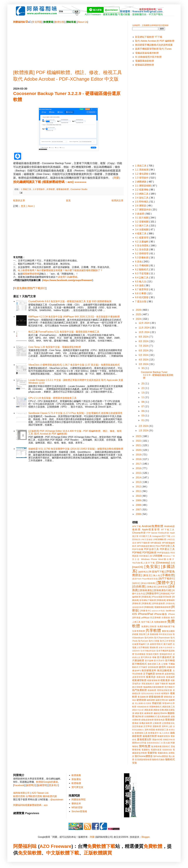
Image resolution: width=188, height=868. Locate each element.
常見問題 (37, 22)
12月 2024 (144, 323)
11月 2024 (144, 328)
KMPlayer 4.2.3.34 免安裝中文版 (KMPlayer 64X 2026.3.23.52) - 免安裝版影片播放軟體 (74, 317)
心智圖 (164, 664)
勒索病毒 (154, 634)
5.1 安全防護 (142, 250)
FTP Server (152, 533)
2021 (139, 445)
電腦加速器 (156, 750)
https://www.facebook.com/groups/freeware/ (67, 280)
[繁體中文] (166, 583)
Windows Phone (149, 559)
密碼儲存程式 (166, 654)
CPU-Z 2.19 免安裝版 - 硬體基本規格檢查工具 (52, 398)
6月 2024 (144, 351)
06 (143, 411)
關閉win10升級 (139, 743)
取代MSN (149, 638)
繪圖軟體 (149, 713)
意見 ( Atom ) (28, 206)
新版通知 (76, 779)
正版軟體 (93, 853)
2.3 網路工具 (142, 194)
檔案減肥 (170, 677)
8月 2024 (144, 341)
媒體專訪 (31, 785)
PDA (158, 546)
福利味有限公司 (21, 793)
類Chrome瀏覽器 (144, 756)
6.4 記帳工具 (142, 278)
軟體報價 (76, 783)
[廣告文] (147, 575)
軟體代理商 (19, 796)
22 (143, 388)
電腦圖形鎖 (167, 750)
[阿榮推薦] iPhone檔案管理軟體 (156, 597)
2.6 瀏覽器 (141, 206)
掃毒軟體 (171, 667)
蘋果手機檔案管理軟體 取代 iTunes (153, 49)
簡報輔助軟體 (143, 707)
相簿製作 (165, 693)
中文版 (53, 853)
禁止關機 (139, 703)
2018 (139, 459)
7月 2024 (144, 346)
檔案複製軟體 (153, 680)
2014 (139, 478)
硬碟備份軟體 (63, 189)
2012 (139, 487)
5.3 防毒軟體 (142, 258)
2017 (139, 464)
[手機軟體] (168, 575)
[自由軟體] (139, 586)
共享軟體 (51, 189)
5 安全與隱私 (142, 246)
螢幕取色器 (159, 720)
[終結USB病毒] (148, 583)
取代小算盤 (154, 641)
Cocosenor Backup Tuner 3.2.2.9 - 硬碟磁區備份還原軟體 (157, 375)
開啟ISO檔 (157, 740)
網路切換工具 (169, 707)
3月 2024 (144, 364)
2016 (139, 468)
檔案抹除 (161, 677)
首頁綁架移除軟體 (143, 759)
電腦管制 (152, 753)
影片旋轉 (149, 661)
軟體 (37, 853)
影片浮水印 (159, 661)
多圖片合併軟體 (165, 648)
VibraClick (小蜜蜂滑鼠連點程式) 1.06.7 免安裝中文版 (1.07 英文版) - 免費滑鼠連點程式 (74, 365)
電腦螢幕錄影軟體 (145, 61)
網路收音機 (159, 710)
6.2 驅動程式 (142, 269)
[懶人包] (157, 575)
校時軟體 (160, 674)
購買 (107, 853)
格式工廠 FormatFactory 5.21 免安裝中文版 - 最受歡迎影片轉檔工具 (64, 332)
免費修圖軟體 (160, 622)
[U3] (173, 563)
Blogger (146, 837)
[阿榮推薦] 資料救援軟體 (153, 603)
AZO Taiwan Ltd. (40, 793)
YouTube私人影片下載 (144, 563)
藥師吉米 (76, 803)
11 (143, 397)
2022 (139, 441)
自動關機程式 (151, 716)
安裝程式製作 (152, 654)
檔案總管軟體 (139, 680)
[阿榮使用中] (153, 594)
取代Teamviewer (162, 638)
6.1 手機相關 (142, 266)
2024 (139, 319)
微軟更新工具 (154, 664)
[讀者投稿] (162, 587)
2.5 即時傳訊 (142, 202)
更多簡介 (54, 785)
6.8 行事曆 (141, 293)
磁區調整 (151, 700)
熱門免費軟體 (140, 690)
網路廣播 (149, 710)
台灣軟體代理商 (34, 796)
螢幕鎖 (135, 723)
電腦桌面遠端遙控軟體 (147, 53)
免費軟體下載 (101, 846)
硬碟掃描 (168, 697)
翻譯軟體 (139, 716)
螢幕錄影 (170, 720)
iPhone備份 (161, 614)
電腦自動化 (163, 753)
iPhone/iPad (145, 614)
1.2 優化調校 (142, 174)
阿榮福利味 (25, 846)
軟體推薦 (76, 775)
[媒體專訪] (143, 572)
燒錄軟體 (152, 690)
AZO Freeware (56, 846)
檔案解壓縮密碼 (31, 274)
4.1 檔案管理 (142, 238)
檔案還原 (165, 680)
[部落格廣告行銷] (162, 590)
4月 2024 (144, 360)
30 (143, 368)
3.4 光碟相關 (142, 230)
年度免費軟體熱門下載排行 (30, 288)
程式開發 (147, 703)
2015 (139, 473)
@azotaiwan (57, 800)
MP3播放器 (156, 543)
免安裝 (25, 853)
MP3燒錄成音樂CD (146, 546)
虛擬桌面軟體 (147, 720)
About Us (83, 22)
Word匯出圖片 (166, 559)
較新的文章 (19, 200)
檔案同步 (151, 677)
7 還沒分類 (141, 301)
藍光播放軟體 (164, 716)
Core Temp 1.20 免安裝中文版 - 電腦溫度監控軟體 (54, 347)
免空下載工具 (147, 622)
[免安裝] (152, 567)
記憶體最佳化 (168, 723)
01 (143, 420)
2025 (139, 314)
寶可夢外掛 (146, 657)
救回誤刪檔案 (165, 670)
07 (143, 406)
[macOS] (138, 567)
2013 (139, 482)
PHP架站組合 (163, 553)
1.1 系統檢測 (142, 170)
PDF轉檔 (137, 553)
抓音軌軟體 (153, 667)
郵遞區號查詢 (164, 736)
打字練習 (143, 667)
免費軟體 (153, 846)
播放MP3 (137, 671)
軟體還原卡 (153, 733)
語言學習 (148, 726)
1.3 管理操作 (39, 189)
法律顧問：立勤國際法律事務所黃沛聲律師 (150, 25)
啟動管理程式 (156, 644)
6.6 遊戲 (140, 285)
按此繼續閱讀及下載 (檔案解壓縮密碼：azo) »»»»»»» (50, 182)
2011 (139, 491)
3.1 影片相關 (142, 218)
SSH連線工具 (145, 556)
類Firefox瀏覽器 (161, 756)
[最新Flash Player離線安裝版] (145, 579)
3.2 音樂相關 (142, 222)
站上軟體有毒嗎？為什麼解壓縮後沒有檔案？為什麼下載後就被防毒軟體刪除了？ (60, 270)
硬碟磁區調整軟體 (145, 65)
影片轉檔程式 (140, 664)
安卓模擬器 (140, 654)
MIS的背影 (77, 807)
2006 (139, 514)
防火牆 (167, 743)
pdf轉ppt (145, 618)
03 (143, 416)
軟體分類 (60, 22)
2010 (139, 496)
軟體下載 (70, 853)
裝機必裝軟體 (146, 723)
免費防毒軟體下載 (166, 626)
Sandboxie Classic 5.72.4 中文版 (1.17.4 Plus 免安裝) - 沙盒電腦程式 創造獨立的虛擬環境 (75, 413)
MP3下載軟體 (143, 543)
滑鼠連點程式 (148, 684)
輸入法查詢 (164, 733)
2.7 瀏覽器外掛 (143, 210)
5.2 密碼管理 (142, 253)
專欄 (154, 657)
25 (143, 384)
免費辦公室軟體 (149, 626)
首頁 (68, 200)
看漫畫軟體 (143, 697)
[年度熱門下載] (157, 572)
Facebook (19, 785)
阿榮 (116, 178)
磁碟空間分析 (162, 700)
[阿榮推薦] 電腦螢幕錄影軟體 (157, 607)
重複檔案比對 (144, 739)
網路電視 (139, 713)
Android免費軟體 (153, 526)
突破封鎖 (157, 703)
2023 (139, 436)
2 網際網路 (141, 182)
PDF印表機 (138, 549)
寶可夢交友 (77, 787)
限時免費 (145, 746)
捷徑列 (162, 667)
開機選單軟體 (169, 740)
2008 (139, 505)
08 (143, 402)
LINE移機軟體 (160, 539)
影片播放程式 (164, 657)
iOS (135, 614)
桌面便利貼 (170, 674)
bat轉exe (170, 611)
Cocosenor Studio (79, 189)
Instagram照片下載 (161, 536)
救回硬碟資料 (149, 670)
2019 (139, 455)
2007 (139, 510)
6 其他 (139, 262)
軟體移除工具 (141, 733)
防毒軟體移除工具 (155, 743)
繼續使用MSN (160, 713)
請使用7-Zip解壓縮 (68, 277)
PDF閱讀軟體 (149, 553)
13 (143, 393)
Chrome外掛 (139, 533)
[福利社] (136, 583)
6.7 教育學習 (142, 289)
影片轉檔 (170, 660)
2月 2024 (144, 426)
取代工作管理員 (167, 641)
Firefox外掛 (164, 533)
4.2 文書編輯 (142, 242)
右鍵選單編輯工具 (141, 644)
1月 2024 (144, 431)
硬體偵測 (141, 700)
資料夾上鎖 (167, 726)
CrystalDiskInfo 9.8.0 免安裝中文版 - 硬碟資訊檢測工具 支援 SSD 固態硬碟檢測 (70, 301)
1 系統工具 (26, 189)
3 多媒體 (140, 214)
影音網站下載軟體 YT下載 (149, 37)
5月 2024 (144, 355)
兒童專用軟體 (139, 631)
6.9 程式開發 (142, 297)
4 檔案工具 (141, 234)
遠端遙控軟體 (150, 736)
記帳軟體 (157, 723)
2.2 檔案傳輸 (142, 190)
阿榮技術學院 (79, 800)
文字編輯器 (149, 674)
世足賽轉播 (155, 618)
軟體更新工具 (162, 730)
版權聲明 (42, 785)
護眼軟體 (157, 726)
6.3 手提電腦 (142, 273)
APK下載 (137, 526)
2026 (139, 310)
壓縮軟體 (154, 647)
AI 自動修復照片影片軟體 (148, 57)
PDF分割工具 (168, 546)
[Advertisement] (68, 44)
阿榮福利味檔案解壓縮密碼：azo (30, 805)
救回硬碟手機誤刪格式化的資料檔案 (154, 45)
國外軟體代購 (50, 796)
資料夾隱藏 (150, 730)
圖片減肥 (168, 644)
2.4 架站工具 (142, 198)
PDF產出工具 (167, 549)
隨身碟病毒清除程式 (161, 746)
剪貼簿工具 (144, 634)
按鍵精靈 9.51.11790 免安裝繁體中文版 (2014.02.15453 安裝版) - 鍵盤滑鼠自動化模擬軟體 (76, 449)
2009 (139, 500)
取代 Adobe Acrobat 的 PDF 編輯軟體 (155, 41)
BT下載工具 (168, 530)
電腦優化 (146, 750)
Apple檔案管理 (151, 530)
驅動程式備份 (158, 759)
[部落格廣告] (146, 590)
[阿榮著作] (145, 611)
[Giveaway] (163, 563)
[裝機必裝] (152, 587)
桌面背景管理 (139, 677)
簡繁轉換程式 (155, 707)
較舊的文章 (117, 200)
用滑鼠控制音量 (165, 690)
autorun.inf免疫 (158, 611)
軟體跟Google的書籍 (47, 782)
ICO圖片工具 (145, 536)
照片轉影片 (170, 687)
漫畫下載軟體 (161, 684)
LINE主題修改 (147, 539)
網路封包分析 (138, 710)
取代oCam (143, 641)
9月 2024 (144, 337)
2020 (139, 450)
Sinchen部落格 (79, 811)
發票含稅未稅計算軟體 (151, 694)
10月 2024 (144, 332)
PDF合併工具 (152, 549)
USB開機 (157, 556)
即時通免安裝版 (165, 634)
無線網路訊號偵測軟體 (154, 687)
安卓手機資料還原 (148, 651)
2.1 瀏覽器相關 (143, 186)
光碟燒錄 (166, 618)
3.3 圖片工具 (142, 226)
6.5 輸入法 (141, 282)
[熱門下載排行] (167, 579)
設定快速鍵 (137, 726)
